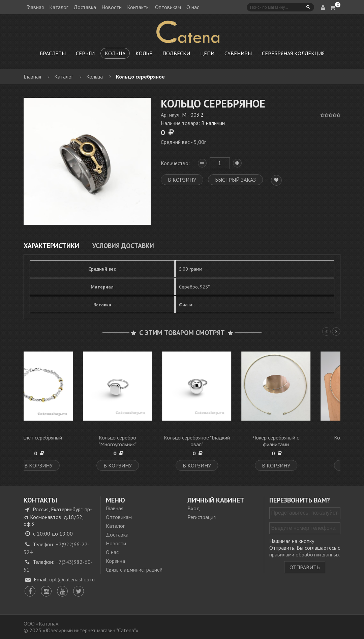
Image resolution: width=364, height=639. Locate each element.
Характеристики (51, 246)
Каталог (59, 7)
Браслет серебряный (63, 437)
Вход (194, 508)
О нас (193, 7)
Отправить (305, 567)
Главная (35, 7)
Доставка (85, 7)
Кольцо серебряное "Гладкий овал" (222, 441)
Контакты (138, 7)
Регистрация (202, 517)
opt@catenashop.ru (72, 579)
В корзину (63, 465)
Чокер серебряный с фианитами (301, 441)
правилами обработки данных (305, 554)
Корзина (115, 561)
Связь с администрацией (134, 570)
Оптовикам (168, 7)
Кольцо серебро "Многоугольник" (142, 441)
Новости (112, 7)
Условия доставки (123, 246)
